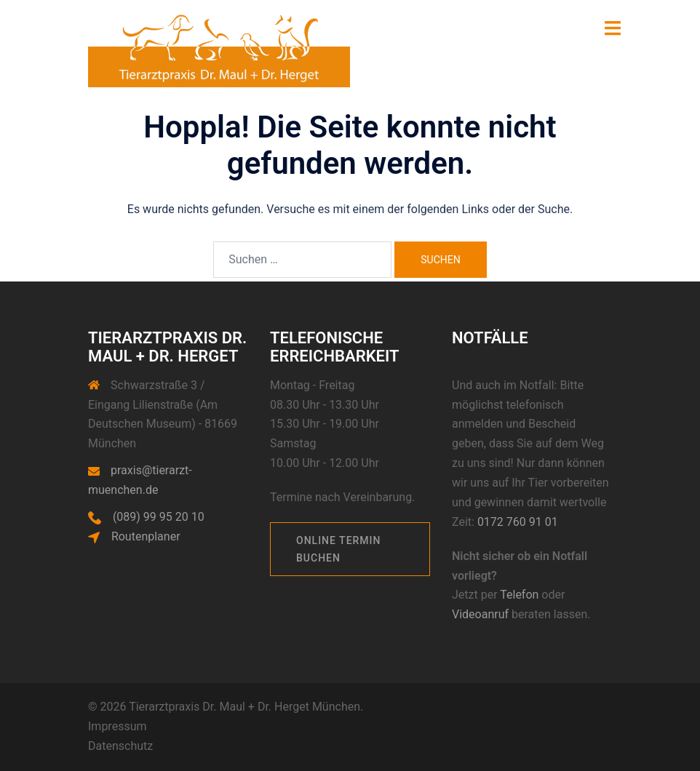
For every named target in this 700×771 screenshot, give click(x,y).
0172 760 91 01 (518, 522)
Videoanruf (482, 614)
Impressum (118, 726)
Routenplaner (146, 536)
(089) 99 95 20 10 (159, 517)
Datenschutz (120, 746)
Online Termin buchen (339, 549)
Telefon (519, 595)
